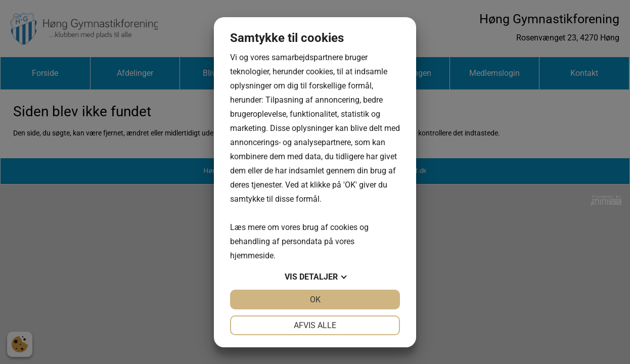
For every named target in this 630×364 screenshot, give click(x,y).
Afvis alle (315, 325)
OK (315, 300)
